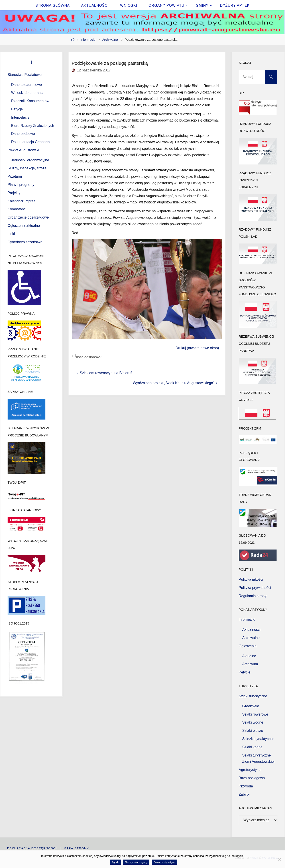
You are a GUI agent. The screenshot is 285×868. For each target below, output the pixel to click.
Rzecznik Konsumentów (30, 101)
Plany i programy (21, 185)
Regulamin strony (253, 596)
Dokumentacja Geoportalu (32, 142)
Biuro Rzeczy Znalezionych (33, 126)
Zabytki (244, 794)
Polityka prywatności (255, 588)
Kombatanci (17, 209)
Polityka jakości (251, 579)
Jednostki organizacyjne (30, 160)
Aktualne (249, 656)
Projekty (14, 193)
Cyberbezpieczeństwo (25, 242)
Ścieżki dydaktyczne (258, 739)
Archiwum (250, 664)
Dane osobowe (23, 134)
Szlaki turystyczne (253, 696)
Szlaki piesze (253, 731)
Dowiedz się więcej (164, 862)
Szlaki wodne (253, 722)
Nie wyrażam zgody (136, 862)
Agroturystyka (250, 770)
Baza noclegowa (252, 778)
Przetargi (15, 176)
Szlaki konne (252, 747)
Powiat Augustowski (23, 150)
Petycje (17, 109)
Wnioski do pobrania (27, 93)
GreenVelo (251, 706)
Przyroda (246, 786)
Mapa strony (77, 848)
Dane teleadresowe (26, 85)
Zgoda (115, 862)
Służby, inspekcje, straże (27, 168)
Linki (11, 234)
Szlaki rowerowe (255, 714)
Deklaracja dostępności (32, 848)
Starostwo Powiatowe (25, 75)
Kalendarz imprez (21, 201)
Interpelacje (20, 117)
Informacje (88, 40)
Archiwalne (110, 40)
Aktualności (251, 630)
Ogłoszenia (248, 646)
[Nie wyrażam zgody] (279, 859)
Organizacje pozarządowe (28, 217)
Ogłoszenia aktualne (24, 226)
